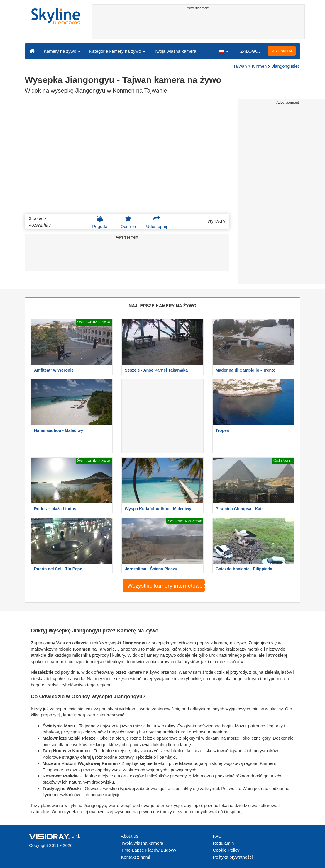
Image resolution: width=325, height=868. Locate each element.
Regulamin (224, 843)
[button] (224, 51)
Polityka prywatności (233, 857)
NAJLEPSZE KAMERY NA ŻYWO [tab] (162, 305)
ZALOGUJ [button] (250, 51)
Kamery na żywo (62, 51)
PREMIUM (282, 51)
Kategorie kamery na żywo (117, 51)
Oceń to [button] (128, 222)
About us (130, 836)
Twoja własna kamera (175, 51)
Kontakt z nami (135, 857)
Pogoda (100, 222)
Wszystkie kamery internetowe (166, 586)
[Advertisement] (198, 25)
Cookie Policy (226, 850)
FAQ (217, 836)
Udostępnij (156, 222)
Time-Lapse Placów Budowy (149, 850)
